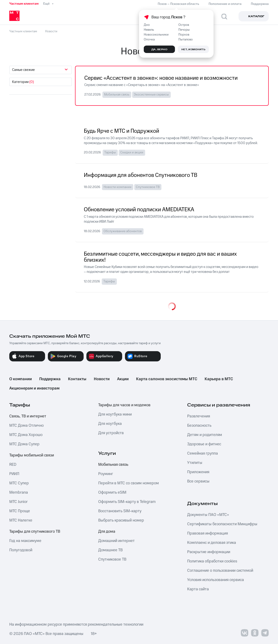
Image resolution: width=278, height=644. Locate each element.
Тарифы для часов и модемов (124, 405)
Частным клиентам (24, 4)
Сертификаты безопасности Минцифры (222, 524)
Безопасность (199, 426)
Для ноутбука (110, 424)
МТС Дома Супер (24, 444)
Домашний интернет (116, 541)
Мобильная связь (117, 95)
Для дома (107, 532)
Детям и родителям (205, 435)
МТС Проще (20, 511)
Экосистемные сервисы (151, 95)
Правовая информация (208, 533)
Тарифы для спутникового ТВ (35, 532)
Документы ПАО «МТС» (208, 515)
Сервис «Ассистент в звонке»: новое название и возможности (161, 78)
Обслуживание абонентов (123, 231)
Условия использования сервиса (216, 580)
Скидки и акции (132, 152)
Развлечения (199, 416)
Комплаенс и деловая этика (212, 543)
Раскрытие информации (209, 552)
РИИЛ (14, 474)
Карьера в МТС (219, 379)
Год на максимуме (25, 541)
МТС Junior (18, 502)
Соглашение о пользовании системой (220, 571)
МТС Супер (19, 483)
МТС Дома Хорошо (26, 435)
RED (13, 465)
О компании (21, 379)
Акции (123, 379)
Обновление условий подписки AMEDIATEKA (139, 210)
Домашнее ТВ (110, 550)
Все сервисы (198, 481)
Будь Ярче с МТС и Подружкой (121, 131)
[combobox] (41, 70)
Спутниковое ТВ (148, 187)
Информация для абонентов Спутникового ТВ (141, 175)
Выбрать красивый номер (121, 520)
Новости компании (118, 187)
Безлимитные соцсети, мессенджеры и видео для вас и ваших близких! (160, 257)
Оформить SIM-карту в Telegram (127, 502)
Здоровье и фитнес (204, 444)
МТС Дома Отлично (26, 426)
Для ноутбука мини (115, 414)
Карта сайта (198, 589)
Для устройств (111, 433)
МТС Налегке (21, 520)
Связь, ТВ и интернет (28, 416)
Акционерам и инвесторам (34, 388)
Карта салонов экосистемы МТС (167, 379)
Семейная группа (203, 453)
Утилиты (195, 463)
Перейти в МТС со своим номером (129, 483)
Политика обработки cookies (212, 561)
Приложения (198, 472)
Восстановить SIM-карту (120, 511)
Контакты (77, 379)
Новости (102, 379)
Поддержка (50, 379)
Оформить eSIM (112, 492)
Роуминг (106, 474)
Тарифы (110, 152)
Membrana (19, 492)
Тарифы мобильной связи (32, 455)
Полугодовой (21, 550)
